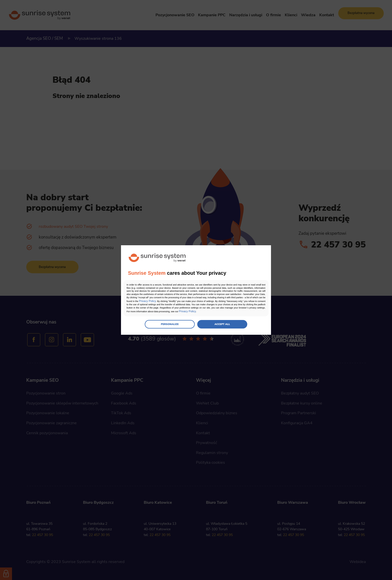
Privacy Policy (225, 302)
